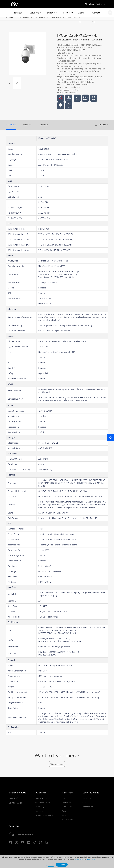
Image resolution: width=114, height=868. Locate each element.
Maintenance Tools (43, 807)
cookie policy (79, 859)
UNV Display (14, 807)
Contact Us (96, 14)
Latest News (67, 807)
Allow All (62, 865)
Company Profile (91, 797)
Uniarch (12, 802)
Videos (65, 819)
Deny (51, 865)
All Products (24, 20)
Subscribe (14, 830)
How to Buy (40, 811)
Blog (64, 802)
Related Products (18, 797)
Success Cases (68, 811)
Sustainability (67, 824)
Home (11, 20)
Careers (86, 807)
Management (88, 811)
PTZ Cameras (40, 20)
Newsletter (39, 815)
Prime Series (56, 20)
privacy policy (91, 859)
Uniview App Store (42, 802)
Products (17, 13)
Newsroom (68, 797)
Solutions (34, 13)
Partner (67, 13)
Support (51, 13)
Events (65, 815)
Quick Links (41, 797)
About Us (81, 14)
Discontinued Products (44, 819)
